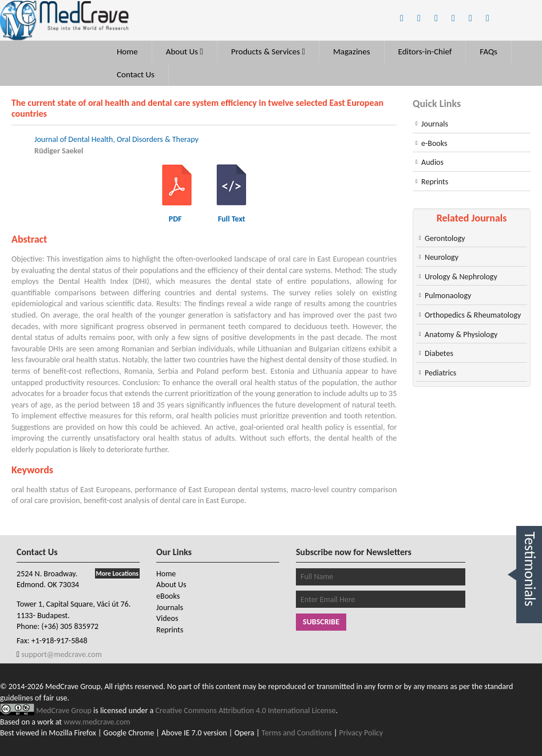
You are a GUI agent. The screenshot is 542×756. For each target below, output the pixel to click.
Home (127, 52)
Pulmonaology (448, 296)
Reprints (435, 182)
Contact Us (136, 74)
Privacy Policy (361, 733)
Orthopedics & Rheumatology (473, 315)
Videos (167, 618)
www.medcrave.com (97, 722)
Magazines (352, 52)
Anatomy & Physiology (461, 335)
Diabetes (439, 353)
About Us (185, 52)
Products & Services (268, 52)
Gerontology (445, 238)
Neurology (442, 257)
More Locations (117, 573)
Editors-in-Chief (425, 52)
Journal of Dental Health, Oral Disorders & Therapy (116, 139)
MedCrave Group (65, 711)
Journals (435, 124)
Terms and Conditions (297, 733)
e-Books (434, 143)
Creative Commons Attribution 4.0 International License (246, 711)
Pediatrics (440, 373)
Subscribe (321, 622)
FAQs (488, 52)
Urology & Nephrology (461, 277)
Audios (432, 162)
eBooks (168, 596)
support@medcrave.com (61, 654)
